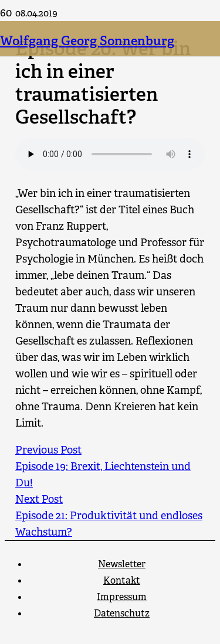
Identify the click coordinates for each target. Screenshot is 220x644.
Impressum (122, 597)
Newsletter (122, 564)
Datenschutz (122, 613)
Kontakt (122, 580)
